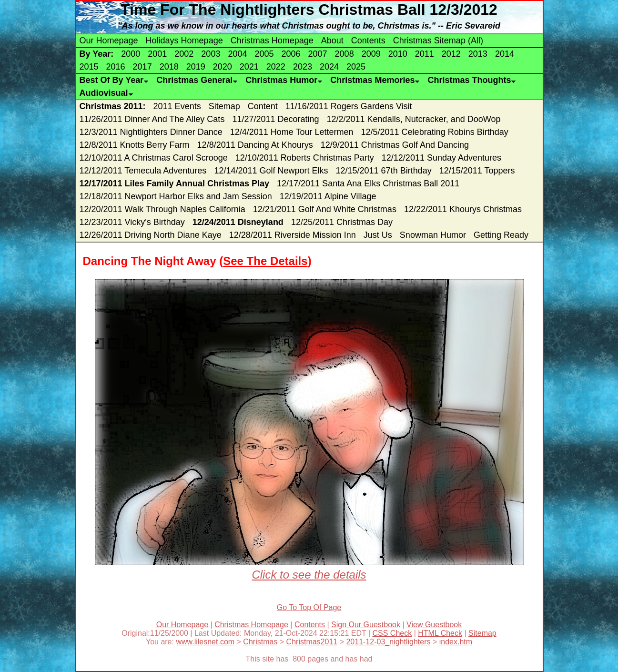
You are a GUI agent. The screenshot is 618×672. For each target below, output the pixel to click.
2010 (398, 54)
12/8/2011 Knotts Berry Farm (135, 145)
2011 (425, 54)
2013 (478, 54)
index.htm (456, 642)
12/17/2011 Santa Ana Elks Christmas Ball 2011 (368, 183)
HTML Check (440, 633)
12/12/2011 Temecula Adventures (143, 171)
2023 (303, 67)
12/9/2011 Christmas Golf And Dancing (395, 145)
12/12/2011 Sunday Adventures (441, 158)
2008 (344, 54)
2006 (291, 54)
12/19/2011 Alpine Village (328, 196)
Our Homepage (109, 41)
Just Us (378, 235)
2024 (329, 67)
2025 (356, 67)
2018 (169, 67)
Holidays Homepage (184, 41)
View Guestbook (434, 625)
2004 (237, 54)
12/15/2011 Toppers (477, 171)
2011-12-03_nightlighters (388, 642)
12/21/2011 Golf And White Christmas (325, 209)
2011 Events (177, 106)
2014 (505, 54)
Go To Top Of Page (309, 607)
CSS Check (392, 633)
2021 (249, 67)
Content (263, 106)
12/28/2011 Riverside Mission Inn (293, 235)
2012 (451, 54)
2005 (264, 54)
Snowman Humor (433, 235)
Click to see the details (309, 568)
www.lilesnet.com (205, 642)
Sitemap (224, 106)
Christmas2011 (312, 642)
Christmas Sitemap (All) (438, 41)
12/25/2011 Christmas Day (342, 222)
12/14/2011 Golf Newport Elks (271, 171)
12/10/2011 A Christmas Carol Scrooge (154, 158)
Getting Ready (501, 235)
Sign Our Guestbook (366, 625)
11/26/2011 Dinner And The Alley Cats (152, 119)
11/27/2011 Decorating (275, 119)
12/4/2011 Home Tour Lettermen (292, 132)
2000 (131, 54)
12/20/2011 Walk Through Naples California (162, 209)
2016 (116, 67)
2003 (211, 54)
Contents (368, 41)
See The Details (265, 261)
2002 (184, 54)
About (332, 41)
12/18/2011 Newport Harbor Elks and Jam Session (176, 196)
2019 (196, 67)
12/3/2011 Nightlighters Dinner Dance (151, 132)
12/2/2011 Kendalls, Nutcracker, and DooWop (414, 119)
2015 (89, 67)
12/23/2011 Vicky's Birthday (132, 222)
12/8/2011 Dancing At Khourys (255, 145)
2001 (157, 54)
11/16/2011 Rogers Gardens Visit (349, 106)
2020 (223, 67)
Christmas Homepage (272, 41)
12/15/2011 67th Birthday (384, 171)
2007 (318, 54)
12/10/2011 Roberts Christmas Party (305, 158)
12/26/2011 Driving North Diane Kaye (151, 235)
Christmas (260, 642)
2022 (276, 67)
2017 (142, 67)
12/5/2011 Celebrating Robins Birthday (435, 132)
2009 (371, 54)
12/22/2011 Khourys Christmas (463, 209)
